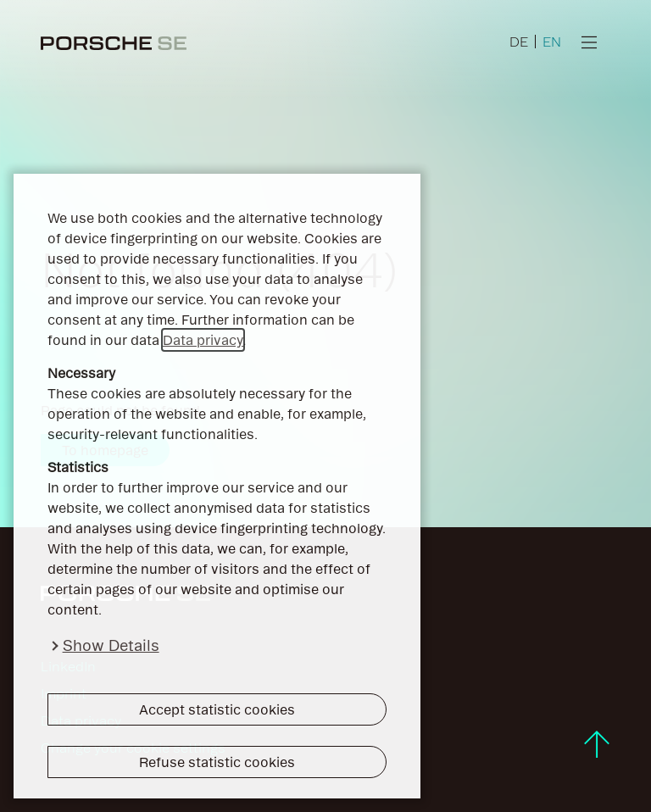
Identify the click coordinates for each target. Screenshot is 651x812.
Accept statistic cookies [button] (217, 709)
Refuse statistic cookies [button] (217, 762)
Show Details (111, 645)
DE (519, 42)
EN (552, 42)
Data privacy (203, 340)
